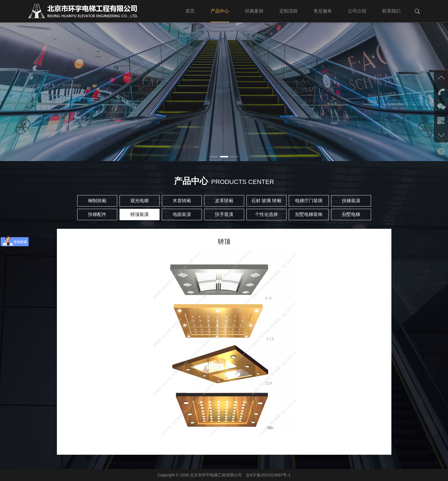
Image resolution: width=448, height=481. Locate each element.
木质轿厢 (182, 201)
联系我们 (391, 11)
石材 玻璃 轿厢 (266, 201)
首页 (190, 11)
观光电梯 (140, 201)
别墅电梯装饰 (309, 214)
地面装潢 (182, 214)
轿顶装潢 (140, 214)
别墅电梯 (351, 214)
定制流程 (288, 11)
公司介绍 (357, 11)
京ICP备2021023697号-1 (268, 475)
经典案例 (254, 11)
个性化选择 (266, 214)
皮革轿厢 (224, 201)
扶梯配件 (97, 214)
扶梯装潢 (351, 201)
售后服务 (323, 11)
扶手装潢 (224, 214)
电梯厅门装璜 (309, 201)
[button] (214, 157)
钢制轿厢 (97, 201)
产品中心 (220, 11)
